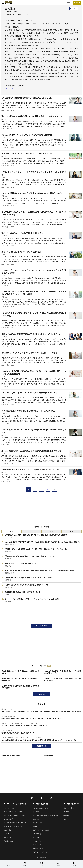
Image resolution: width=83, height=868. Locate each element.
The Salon (36, 837)
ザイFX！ (35, 826)
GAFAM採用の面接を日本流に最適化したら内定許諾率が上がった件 (63, 672)
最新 (12, 531)
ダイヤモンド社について (71, 804)
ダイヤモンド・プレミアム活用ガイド (14, 815)
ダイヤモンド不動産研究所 (41, 830)
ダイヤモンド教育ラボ (39, 848)
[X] (32, 798)
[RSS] (51, 798)
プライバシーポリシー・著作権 (13, 826)
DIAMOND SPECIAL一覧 (11, 756)
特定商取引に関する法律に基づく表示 (15, 823)
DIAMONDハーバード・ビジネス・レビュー (45, 815)
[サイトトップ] (8, 3)
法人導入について (9, 841)
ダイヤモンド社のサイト (40, 804)
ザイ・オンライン (37, 823)
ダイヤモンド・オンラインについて (15, 804)
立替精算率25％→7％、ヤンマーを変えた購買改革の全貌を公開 (20, 680)
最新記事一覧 (41, 746)
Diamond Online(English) (41, 808)
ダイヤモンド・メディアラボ (41, 852)
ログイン (68, 3)
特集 (58, 864)
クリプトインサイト (38, 845)
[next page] (54, 489)
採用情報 (66, 815)
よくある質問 (8, 830)
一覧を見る (42, 694)
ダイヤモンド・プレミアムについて (14, 812)
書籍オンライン (37, 819)
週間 (51, 531)
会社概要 (66, 812)
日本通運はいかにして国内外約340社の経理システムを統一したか (20, 672)
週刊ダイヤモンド (38, 812)
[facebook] (41, 798)
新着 (8, 864)
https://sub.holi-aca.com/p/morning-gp (20, 89)
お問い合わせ (8, 837)
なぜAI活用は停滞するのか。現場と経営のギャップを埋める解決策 (63, 680)
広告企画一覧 (49, 756)
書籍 (75, 864)
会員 (72, 531)
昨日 (32, 531)
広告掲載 (7, 834)
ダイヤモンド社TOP (69, 808)
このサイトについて (10, 808)
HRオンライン (37, 841)
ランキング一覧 (42, 626)
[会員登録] (77, 3)
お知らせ (66, 819)
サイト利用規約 (8, 819)
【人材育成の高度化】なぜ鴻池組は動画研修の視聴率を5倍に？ (20, 687)
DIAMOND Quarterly (39, 834)
